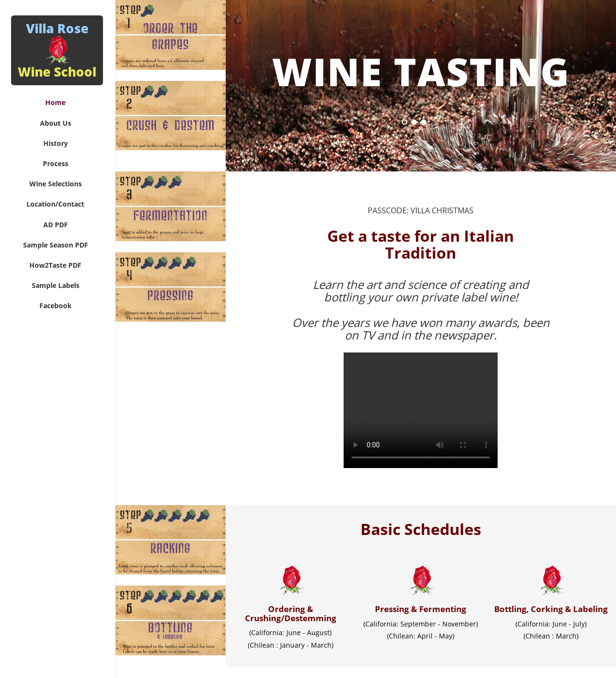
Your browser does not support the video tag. (421, 410)
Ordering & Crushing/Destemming (291, 614)
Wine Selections (56, 184)
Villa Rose (57, 50)
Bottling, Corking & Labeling (551, 609)
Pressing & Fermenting (421, 609)
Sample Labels (56, 285)
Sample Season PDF (56, 245)
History (56, 143)
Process (56, 163)
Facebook (56, 306)
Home (55, 102)
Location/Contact (55, 204)
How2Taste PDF (55, 265)
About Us (56, 123)
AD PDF (56, 225)
